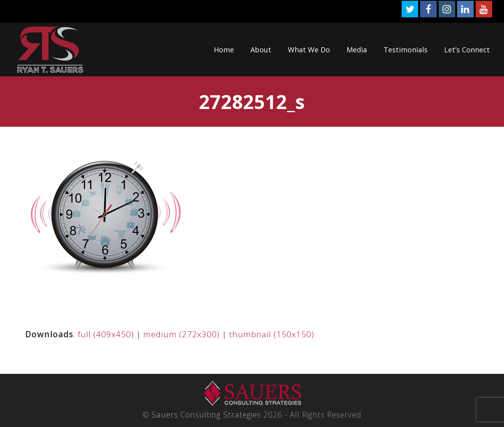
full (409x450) (106, 334)
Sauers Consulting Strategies (206, 415)
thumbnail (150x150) (272, 334)
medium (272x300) (182, 334)
